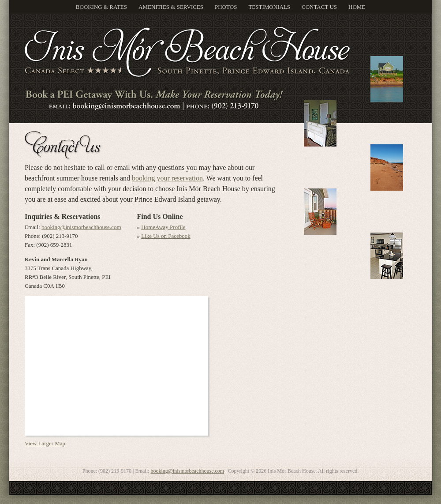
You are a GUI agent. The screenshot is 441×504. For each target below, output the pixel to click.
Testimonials (269, 7)
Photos (226, 7)
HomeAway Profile (163, 227)
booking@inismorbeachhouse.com (81, 227)
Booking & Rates (101, 7)
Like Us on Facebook (166, 236)
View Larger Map (45, 443)
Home (357, 7)
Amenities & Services (171, 7)
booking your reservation (167, 178)
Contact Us (319, 7)
